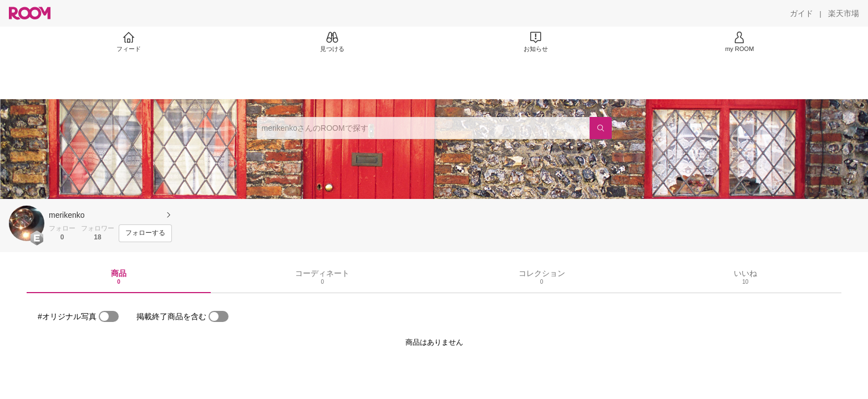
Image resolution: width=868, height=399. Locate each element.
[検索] (601, 128)
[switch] (109, 316)
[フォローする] (145, 233)
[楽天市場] (844, 13)
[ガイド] (801, 13)
